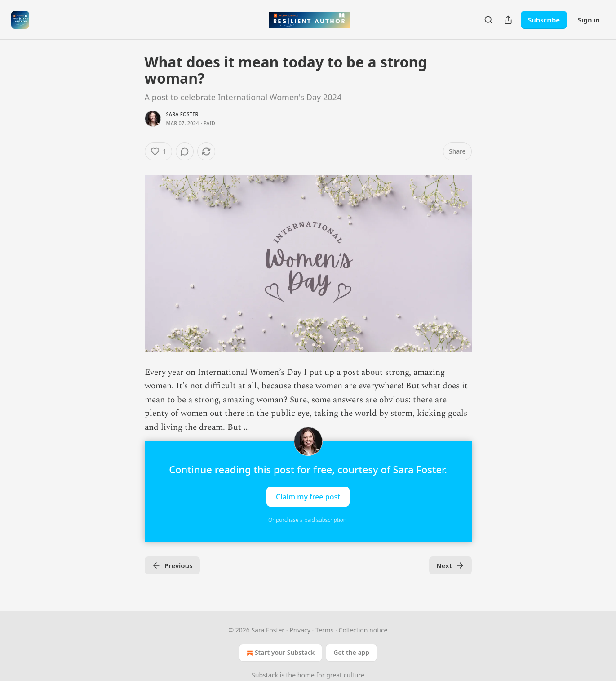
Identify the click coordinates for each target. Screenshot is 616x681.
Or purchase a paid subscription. (308, 520)
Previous (172, 565)
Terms (324, 630)
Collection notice (363, 630)
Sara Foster (182, 114)
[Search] (488, 20)
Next (450, 565)
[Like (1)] (159, 151)
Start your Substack (280, 653)
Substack (265, 675)
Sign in (589, 20)
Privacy (300, 630)
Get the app (351, 652)
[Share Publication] (508, 20)
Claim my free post (308, 496)
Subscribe (544, 20)
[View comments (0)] (185, 151)
